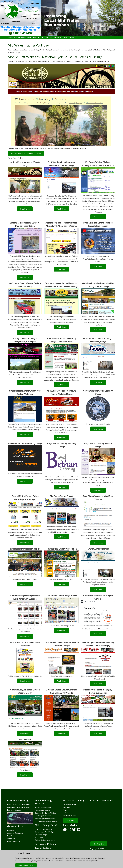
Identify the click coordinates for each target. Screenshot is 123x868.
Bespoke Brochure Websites (45, 813)
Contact (66, 37)
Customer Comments (15, 833)
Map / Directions (13, 841)
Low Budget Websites (43, 816)
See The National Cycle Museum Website (26, 153)
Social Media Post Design (44, 832)
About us (11, 830)
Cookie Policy (48, 861)
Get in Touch (70, 820)
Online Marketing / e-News (45, 840)
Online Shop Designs (42, 810)
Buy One (49, 37)
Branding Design (41, 835)
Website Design (20, 37)
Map (72, 37)
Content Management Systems (46, 821)
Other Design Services (36, 37)
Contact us (11, 838)
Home (10, 37)
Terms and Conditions (43, 848)
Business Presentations (43, 829)
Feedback (57, 37)
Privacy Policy (32, 861)
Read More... (25, 209)
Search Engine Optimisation (45, 818)
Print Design (39, 837)
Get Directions (99, 844)
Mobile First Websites (43, 807)
